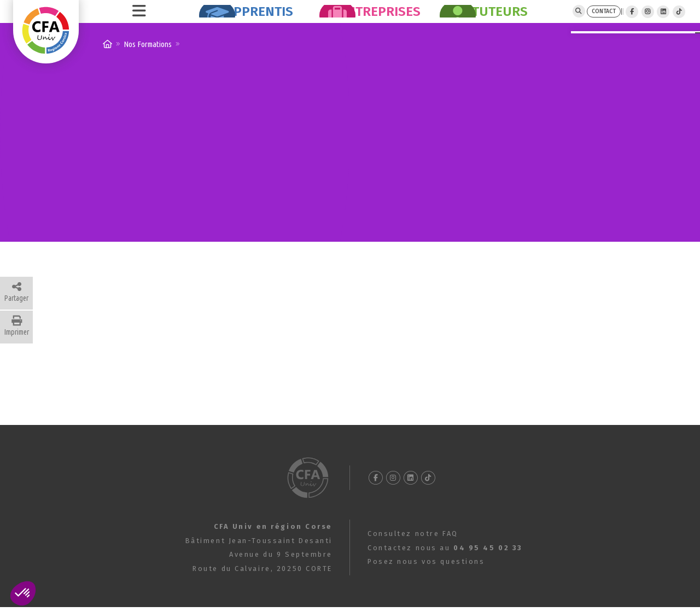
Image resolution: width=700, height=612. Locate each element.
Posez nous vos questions (426, 577)
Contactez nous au (445, 563)
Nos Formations (148, 59)
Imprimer (17, 341)
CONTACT (553, 19)
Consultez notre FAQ (413, 549)
